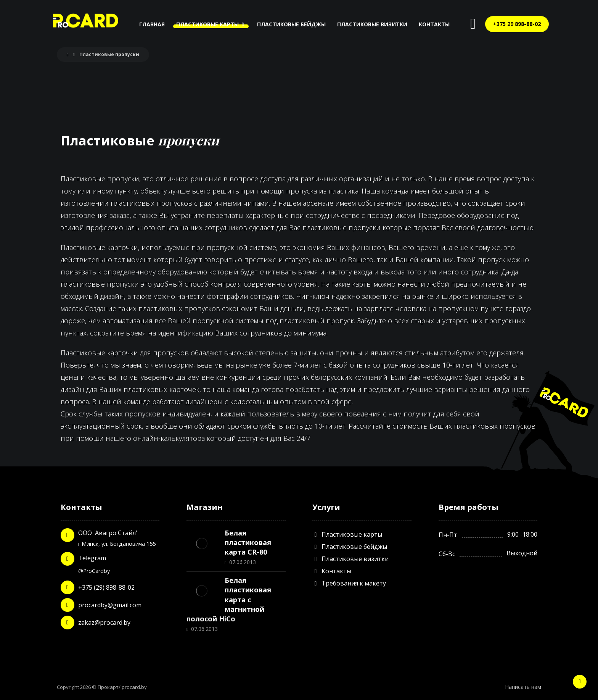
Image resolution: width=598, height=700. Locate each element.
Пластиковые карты (347, 534)
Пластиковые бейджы (350, 547)
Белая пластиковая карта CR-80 (248, 542)
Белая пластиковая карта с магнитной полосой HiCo (229, 599)
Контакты (332, 571)
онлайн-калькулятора (169, 438)
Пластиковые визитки (350, 559)
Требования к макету (349, 583)
